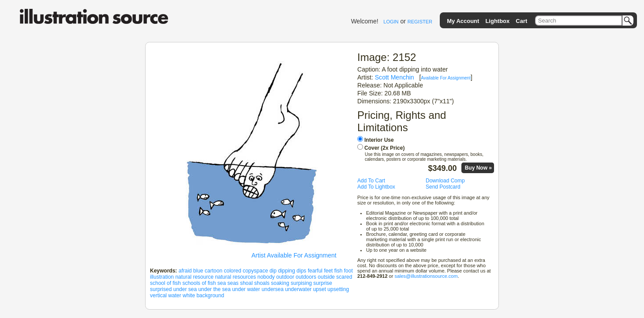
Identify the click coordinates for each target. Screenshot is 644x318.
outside (326, 277)
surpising (301, 283)
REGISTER (420, 22)
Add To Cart (371, 181)
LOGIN (391, 22)
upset (320, 289)
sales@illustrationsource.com (426, 276)
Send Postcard (443, 187)
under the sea (214, 289)
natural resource (194, 277)
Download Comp (445, 181)
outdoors (306, 277)
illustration (162, 277)
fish (339, 271)
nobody (266, 277)
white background (203, 295)
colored (232, 271)
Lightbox (497, 21)
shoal (246, 283)
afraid (185, 271)
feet (328, 271)
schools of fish (199, 283)
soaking (280, 283)
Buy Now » (478, 168)
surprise (323, 283)
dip (273, 271)
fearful (315, 271)
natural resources (235, 277)
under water (246, 289)
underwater (298, 289)
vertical (158, 295)
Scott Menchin (395, 77)
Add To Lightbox (376, 187)
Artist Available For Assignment (294, 255)
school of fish (165, 283)
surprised (161, 289)
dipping (286, 271)
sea (222, 283)
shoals (262, 283)
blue (198, 271)
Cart (521, 21)
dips (301, 271)
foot (348, 271)
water (174, 295)
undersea (273, 289)
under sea (185, 289)
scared (344, 277)
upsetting (338, 289)
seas (233, 283)
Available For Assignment (446, 78)
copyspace (255, 271)
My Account (463, 21)
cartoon (213, 271)
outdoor (285, 277)
